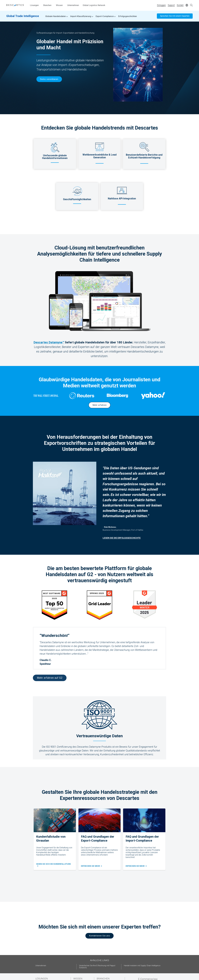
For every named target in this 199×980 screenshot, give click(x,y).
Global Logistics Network (94, 5)
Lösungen (34, 5)
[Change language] (187, 5)
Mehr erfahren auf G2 (50, 678)
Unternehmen (73, 5)
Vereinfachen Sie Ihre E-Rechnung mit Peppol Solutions (97, 967)
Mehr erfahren (100, 405)
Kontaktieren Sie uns (99, 936)
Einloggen (161, 5)
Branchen (47, 5)
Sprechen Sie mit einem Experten (175, 16)
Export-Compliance (106, 16)
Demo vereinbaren (49, 79)
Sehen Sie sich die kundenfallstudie (54, 865)
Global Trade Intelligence (23, 16)
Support (171, 5)
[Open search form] (191, 5)
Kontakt (180, 5)
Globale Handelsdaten (57, 16)
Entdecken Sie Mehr (91, 866)
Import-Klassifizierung (82, 16)
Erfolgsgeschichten (128, 16)
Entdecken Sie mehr (136, 866)
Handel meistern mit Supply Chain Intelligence (142, 966)
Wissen (59, 5)
